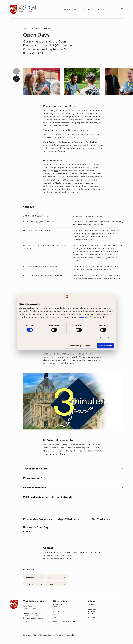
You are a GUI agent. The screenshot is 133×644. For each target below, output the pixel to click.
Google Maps (85, 360)
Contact (26, 622)
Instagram (92, 609)
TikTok (91, 614)
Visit (33, 622)
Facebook (92, 604)
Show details (105, 338)
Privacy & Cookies (47, 635)
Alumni (56, 609)
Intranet (56, 617)
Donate (101, 9)
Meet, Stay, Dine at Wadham (64, 621)
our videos (55, 134)
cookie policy (84, 317)
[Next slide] (16, 79)
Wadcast (91, 617)
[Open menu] (122, 9)
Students (57, 607)
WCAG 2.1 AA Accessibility (66, 635)
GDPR (36, 635)
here (56, 170)
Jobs (55, 614)
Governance (28, 635)
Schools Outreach (60, 611)
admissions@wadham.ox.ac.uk (58, 558)
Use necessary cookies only (81, 346)
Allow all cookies (106, 346)
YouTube (91, 611)
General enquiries (30, 613)
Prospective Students (32, 28)
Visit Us (87, 9)
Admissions (57, 604)
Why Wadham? (71, 9)
